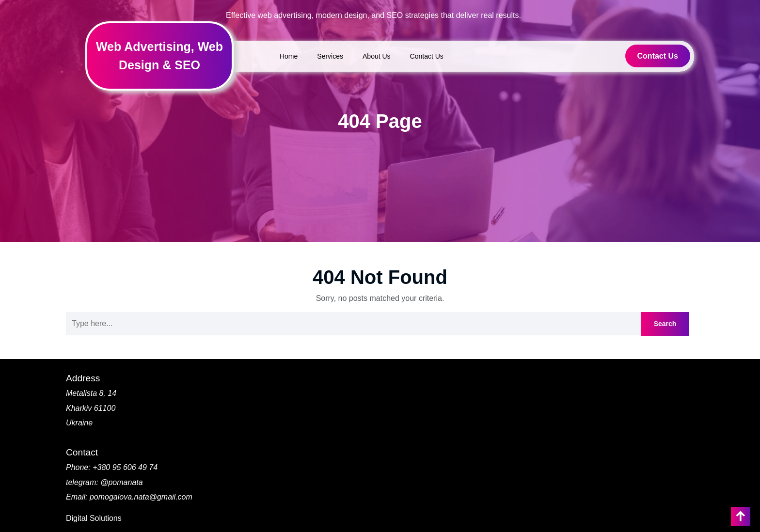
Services (330, 56)
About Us (377, 56)
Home (289, 56)
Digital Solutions (94, 518)
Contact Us (427, 56)
